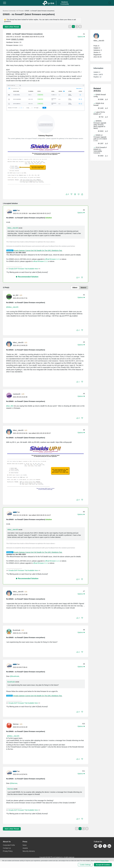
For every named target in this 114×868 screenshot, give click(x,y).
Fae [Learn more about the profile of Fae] (18, 210)
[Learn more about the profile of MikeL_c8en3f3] (10, 344)
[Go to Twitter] (105, 846)
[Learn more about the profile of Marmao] (10, 725)
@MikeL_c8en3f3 (12, 307)
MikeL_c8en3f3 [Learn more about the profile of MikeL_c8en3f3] (18, 343)
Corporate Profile (9, 845)
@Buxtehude (15, 676)
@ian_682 (10, 406)
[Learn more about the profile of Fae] (10, 212)
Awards (25, 848)
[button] (5, 3)
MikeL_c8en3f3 (13, 228)
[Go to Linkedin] (109, 846)
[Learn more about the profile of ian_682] (10, 297)
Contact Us (7, 848)
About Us (7, 842)
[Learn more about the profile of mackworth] (10, 395)
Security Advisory (29, 851)
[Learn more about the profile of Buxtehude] (10, 632)
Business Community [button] (65, 3)
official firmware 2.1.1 (40, 261)
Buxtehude (11, 682)
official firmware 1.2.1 (52, 259)
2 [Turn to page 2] (77, 27)
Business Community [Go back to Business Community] (9, 11)
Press (25, 842)
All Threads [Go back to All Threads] (20, 11)
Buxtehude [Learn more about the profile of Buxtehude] (17, 630)
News (25, 845)
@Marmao (14, 783)
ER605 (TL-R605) (18, 39)
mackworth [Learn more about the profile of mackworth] (17, 394)
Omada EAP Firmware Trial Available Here (23, 269)
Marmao (10, 789)
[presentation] (9, 212)
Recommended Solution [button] (27, 277)
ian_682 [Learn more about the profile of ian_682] (16, 295)
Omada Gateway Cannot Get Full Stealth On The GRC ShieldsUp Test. (38, 250)
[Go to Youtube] (96, 846)
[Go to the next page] (80, 27)
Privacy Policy (8, 851)
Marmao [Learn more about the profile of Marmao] (16, 724)
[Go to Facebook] (100, 846)
